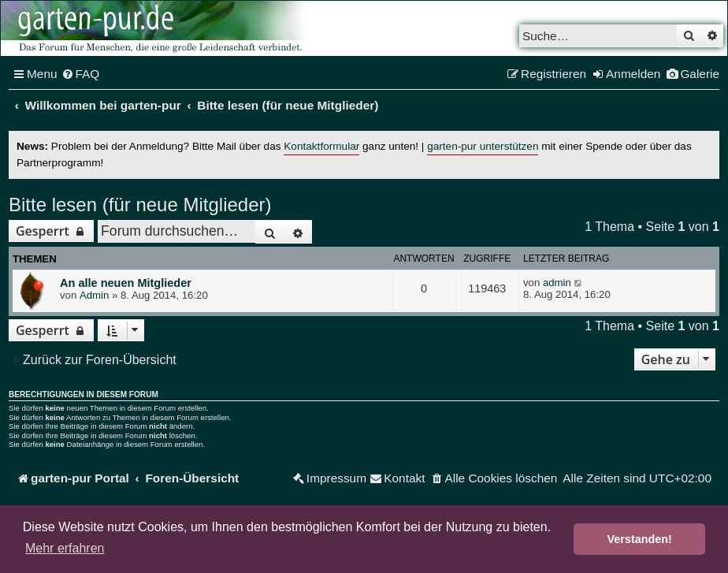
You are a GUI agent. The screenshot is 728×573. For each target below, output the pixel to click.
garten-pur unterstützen (483, 146)
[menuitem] (81, 74)
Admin (94, 295)
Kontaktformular (321, 146)
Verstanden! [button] (640, 539)
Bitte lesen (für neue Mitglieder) (140, 205)
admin (557, 283)
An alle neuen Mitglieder (126, 283)
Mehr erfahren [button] (65, 548)
